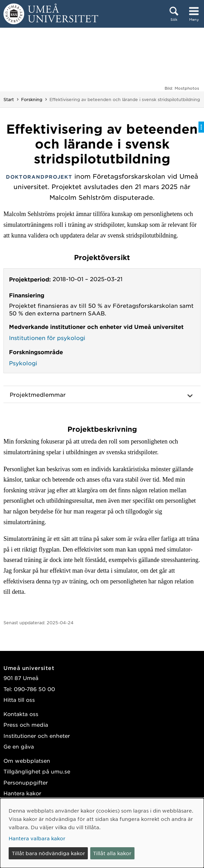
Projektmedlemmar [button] (38, 394)
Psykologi (23, 363)
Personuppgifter (26, 782)
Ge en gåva (19, 746)
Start (9, 99)
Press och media (26, 724)
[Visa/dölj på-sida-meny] (201, 127)
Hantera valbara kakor (37, 838)
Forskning (32, 99)
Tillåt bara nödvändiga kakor (48, 853)
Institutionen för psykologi (47, 338)
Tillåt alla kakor (112, 853)
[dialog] (102, 833)
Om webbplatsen (27, 760)
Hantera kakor (22, 793)
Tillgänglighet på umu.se (37, 771)
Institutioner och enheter (37, 736)
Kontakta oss (21, 714)
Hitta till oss (19, 700)
